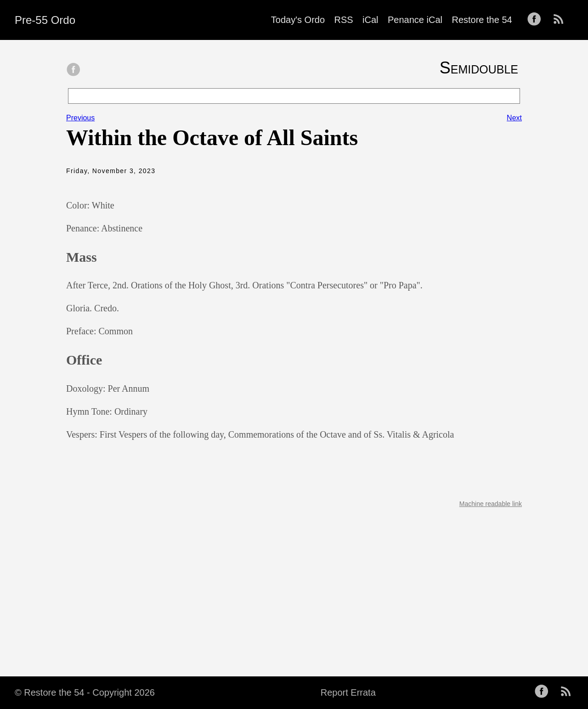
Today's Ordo (298, 20)
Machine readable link (491, 504)
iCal (370, 20)
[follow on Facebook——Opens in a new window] (537, 20)
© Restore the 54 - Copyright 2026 (85, 692)
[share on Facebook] (73, 70)
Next (514, 118)
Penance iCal (415, 20)
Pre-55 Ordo (45, 20)
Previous (80, 118)
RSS (344, 20)
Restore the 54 (482, 20)
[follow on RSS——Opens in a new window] (561, 20)
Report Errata (348, 692)
